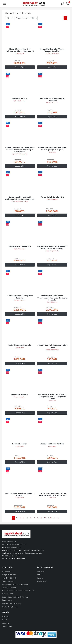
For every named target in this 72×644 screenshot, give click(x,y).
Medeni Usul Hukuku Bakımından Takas (52, 346)
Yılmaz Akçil (52, 446)
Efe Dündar (20, 446)
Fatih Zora (52, 498)
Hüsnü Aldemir (20, 300)
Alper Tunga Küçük (52, 251)
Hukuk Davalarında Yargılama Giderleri (20, 297)
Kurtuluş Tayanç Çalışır (20, 201)
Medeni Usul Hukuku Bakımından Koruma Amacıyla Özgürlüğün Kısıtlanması (20, 150)
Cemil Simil (20, 53)
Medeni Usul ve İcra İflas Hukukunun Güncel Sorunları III (20, 50)
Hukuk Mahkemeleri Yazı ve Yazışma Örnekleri (52, 50)
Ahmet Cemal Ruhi (52, 53)
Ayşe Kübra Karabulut (20, 154)
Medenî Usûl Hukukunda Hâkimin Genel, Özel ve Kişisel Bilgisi (53, 247)
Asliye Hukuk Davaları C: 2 (52, 197)
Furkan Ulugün (20, 397)
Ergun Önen (20, 348)
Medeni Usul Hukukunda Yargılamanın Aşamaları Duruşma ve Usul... (52, 298)
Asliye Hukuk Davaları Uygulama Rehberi (20, 494)
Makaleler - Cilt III (20, 98)
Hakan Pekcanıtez (20, 101)
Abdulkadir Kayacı (52, 350)
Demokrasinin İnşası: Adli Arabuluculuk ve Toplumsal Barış (20, 198)
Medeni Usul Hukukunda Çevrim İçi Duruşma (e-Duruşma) (52, 149)
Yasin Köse (52, 152)
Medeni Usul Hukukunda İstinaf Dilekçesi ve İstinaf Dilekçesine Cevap (53, 397)
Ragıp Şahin (20, 498)
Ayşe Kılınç (52, 401)
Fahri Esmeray (52, 302)
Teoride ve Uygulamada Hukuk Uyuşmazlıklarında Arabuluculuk (52, 494)
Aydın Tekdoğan (52, 199)
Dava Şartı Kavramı (20, 395)
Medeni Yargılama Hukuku (20, 345)
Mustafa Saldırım (52, 103)
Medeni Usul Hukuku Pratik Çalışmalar (52, 99)
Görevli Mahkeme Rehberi (52, 444)
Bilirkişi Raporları (20, 444)
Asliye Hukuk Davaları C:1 (20, 246)
